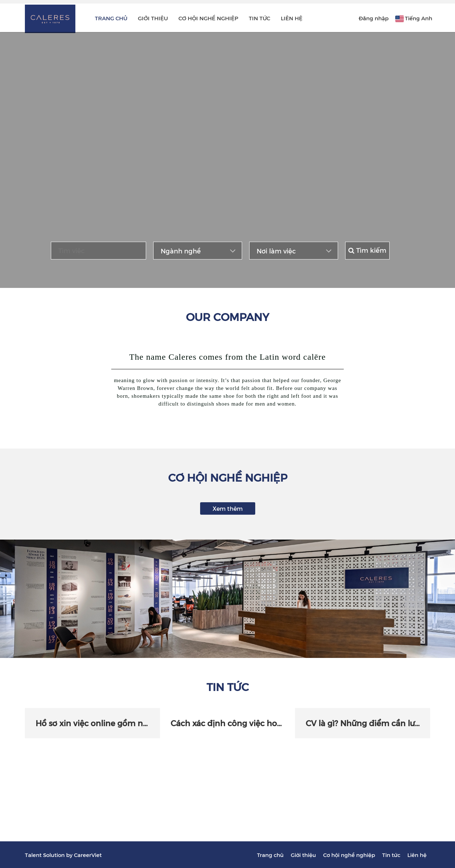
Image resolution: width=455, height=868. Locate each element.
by (70, 855)
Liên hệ (292, 18)
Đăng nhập (374, 18)
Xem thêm (228, 508)
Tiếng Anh (419, 18)
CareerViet (88, 855)
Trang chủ (111, 18)
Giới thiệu (153, 18)
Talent (34, 855)
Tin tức (259, 18)
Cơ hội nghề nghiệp (208, 18)
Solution (55, 855)
